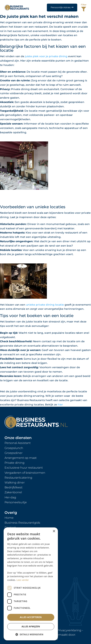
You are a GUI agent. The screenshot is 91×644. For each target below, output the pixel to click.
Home (9, 518)
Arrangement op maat (21, 458)
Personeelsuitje (16, 502)
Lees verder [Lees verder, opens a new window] (23, 580)
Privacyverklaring (69, 630)
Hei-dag (10, 497)
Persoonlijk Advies (61, 7)
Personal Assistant (18, 443)
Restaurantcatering (18, 478)
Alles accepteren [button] (31, 617)
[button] (31, 635)
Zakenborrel (13, 492)
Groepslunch (14, 448)
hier (60, 405)
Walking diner (15, 483)
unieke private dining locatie (45, 305)
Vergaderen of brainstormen (25, 473)
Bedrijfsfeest (13, 487)
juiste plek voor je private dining (46, 56)
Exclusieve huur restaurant (24, 468)
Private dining (14, 463)
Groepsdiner (13, 453)
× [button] (54, 531)
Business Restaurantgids (22, 523)
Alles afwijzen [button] (31, 626)
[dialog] (31, 584)
